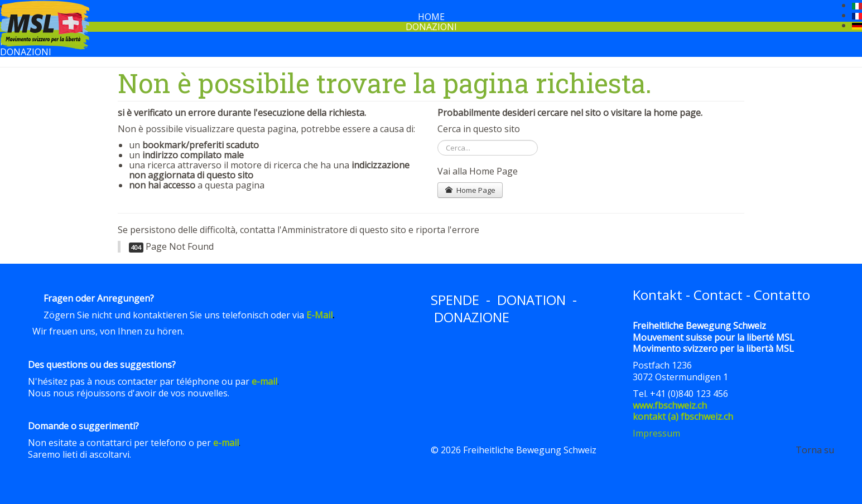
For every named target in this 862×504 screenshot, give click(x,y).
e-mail (264, 381)
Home (431, 17)
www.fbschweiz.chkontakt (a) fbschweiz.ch (683, 411)
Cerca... (438, 140)
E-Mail (319, 315)
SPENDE (455, 300)
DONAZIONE (472, 317)
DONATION (531, 300)
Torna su (815, 450)
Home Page (470, 190)
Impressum (656, 433)
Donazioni (431, 27)
